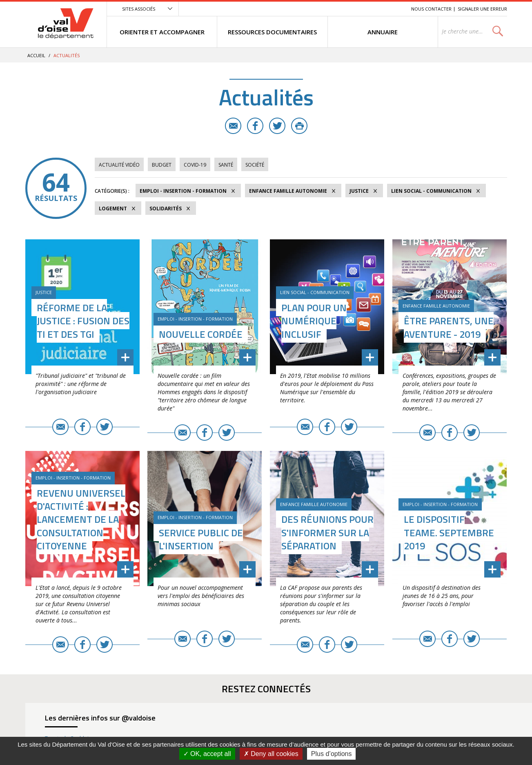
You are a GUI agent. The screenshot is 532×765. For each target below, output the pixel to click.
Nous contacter (431, 9)
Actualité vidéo (119, 165)
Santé (226, 165)
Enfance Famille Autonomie (288, 191)
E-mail (233, 126)
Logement (113, 209)
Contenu (366, 9)
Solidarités (166, 209)
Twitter (277, 126)
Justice (359, 191)
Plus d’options (332, 754)
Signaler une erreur (482, 9)
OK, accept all (207, 754)
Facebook (255, 126)
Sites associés (139, 9)
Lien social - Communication (431, 191)
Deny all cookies (271, 754)
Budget (162, 165)
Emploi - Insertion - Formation (183, 191)
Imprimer (299, 126)
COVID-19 (195, 165)
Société (255, 165)
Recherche (394, 9)
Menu (345, 9)
